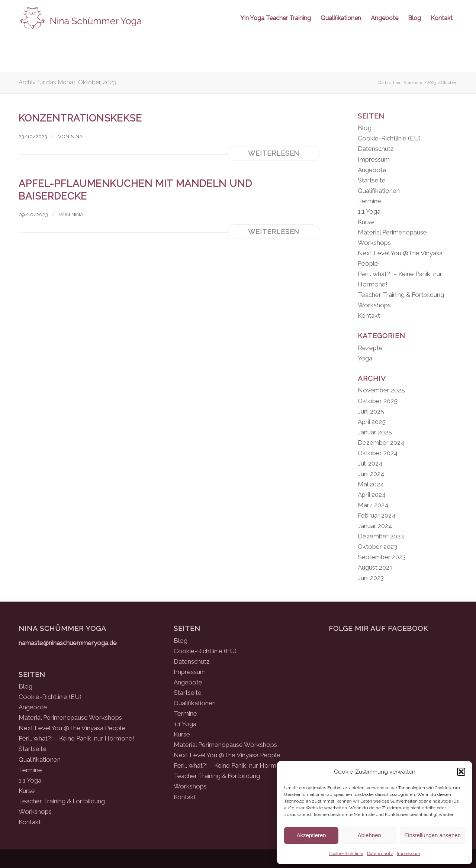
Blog (365, 128)
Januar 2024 (375, 526)
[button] (461, 772)
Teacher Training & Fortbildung (401, 295)
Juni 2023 (371, 578)
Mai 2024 (371, 484)
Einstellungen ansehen (432, 835)
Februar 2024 (377, 515)
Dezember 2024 (381, 443)
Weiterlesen (274, 153)
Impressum (409, 854)
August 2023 (375, 567)
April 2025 (372, 422)
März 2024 (373, 505)
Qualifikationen (379, 191)
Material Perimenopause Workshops (70, 718)
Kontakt (369, 315)
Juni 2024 (371, 474)
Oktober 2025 (378, 401)
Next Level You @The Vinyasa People (72, 728)
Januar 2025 (375, 432)
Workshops (374, 305)
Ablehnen (369, 835)
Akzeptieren (311, 835)
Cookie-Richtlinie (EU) (389, 138)
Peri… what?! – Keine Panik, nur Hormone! (76, 738)
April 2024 (372, 495)
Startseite (372, 180)
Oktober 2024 (378, 453)
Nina (77, 136)
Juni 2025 (371, 411)
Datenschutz (380, 854)
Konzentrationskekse (80, 118)
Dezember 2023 (381, 536)
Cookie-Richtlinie (346, 854)
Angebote (372, 170)
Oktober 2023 (377, 547)
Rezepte (370, 348)
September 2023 (382, 557)
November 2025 (381, 390)
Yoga (365, 358)
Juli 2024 (370, 463)
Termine (369, 201)
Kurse (366, 222)
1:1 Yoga (369, 211)
